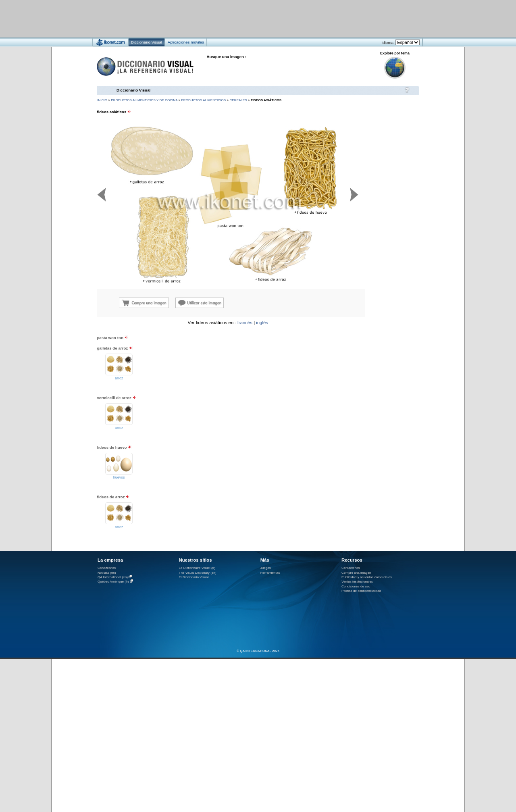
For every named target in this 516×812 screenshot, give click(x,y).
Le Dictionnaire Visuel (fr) (197, 568)
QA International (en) (113, 577)
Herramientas (270, 573)
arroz (119, 378)
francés (245, 323)
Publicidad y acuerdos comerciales (367, 577)
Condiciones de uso (356, 586)
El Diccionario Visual (193, 577)
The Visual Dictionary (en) (197, 573)
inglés (262, 323)
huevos (119, 477)
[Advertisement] (234, 18)
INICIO (102, 100)
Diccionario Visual (133, 90)
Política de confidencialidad (361, 591)
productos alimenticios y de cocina (144, 100)
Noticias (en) (107, 573)
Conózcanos (107, 568)
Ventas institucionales (357, 582)
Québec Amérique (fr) (113, 582)
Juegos (266, 568)
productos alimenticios (203, 100)
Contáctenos (351, 568)
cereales (238, 100)
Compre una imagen (356, 573)
